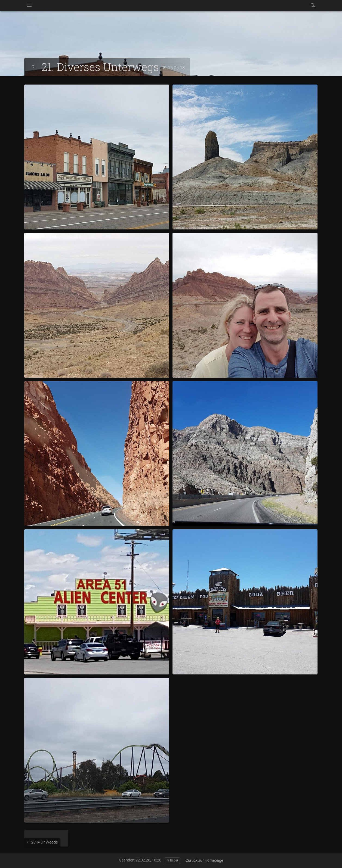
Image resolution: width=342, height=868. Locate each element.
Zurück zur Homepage (204, 860)
